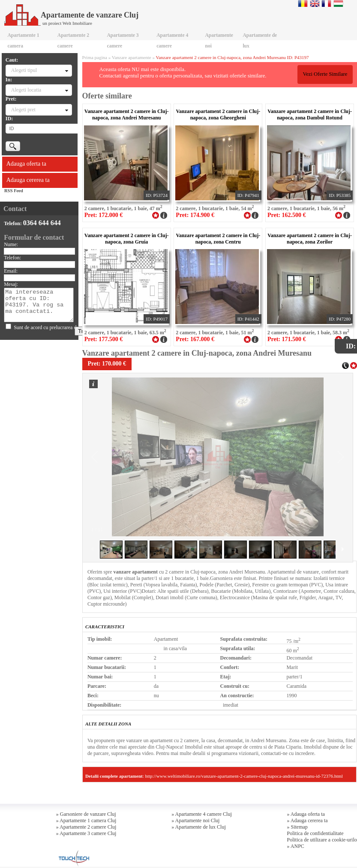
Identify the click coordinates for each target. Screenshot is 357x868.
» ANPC (296, 846)
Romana (303, 3)
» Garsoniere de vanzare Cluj (86, 814)
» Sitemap (297, 827)
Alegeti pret (23, 110)
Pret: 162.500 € (287, 215)
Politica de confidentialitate (315, 833)
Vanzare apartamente (132, 57)
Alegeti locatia (26, 90)
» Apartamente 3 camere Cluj (86, 833)
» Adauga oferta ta (306, 814)
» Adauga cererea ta (307, 820)
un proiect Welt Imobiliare (67, 23)
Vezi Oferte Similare (325, 74)
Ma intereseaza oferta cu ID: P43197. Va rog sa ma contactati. (39, 305)
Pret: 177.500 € (104, 339)
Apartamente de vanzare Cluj (71, 15)
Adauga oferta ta (26, 164)
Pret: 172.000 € (104, 215)
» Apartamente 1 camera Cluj (86, 820)
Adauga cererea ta (28, 180)
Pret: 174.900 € (195, 215)
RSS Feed (14, 190)
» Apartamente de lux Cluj (199, 827)
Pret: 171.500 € (287, 339)
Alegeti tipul (24, 70)
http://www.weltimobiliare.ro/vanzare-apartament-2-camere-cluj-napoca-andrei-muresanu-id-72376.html (244, 776)
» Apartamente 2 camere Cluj (86, 827)
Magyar (338, 3)
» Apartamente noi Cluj (195, 820)
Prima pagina (95, 57)
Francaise (326, 3)
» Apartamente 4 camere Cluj (202, 814)
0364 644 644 (42, 223)
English (315, 3)
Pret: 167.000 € (195, 339)
